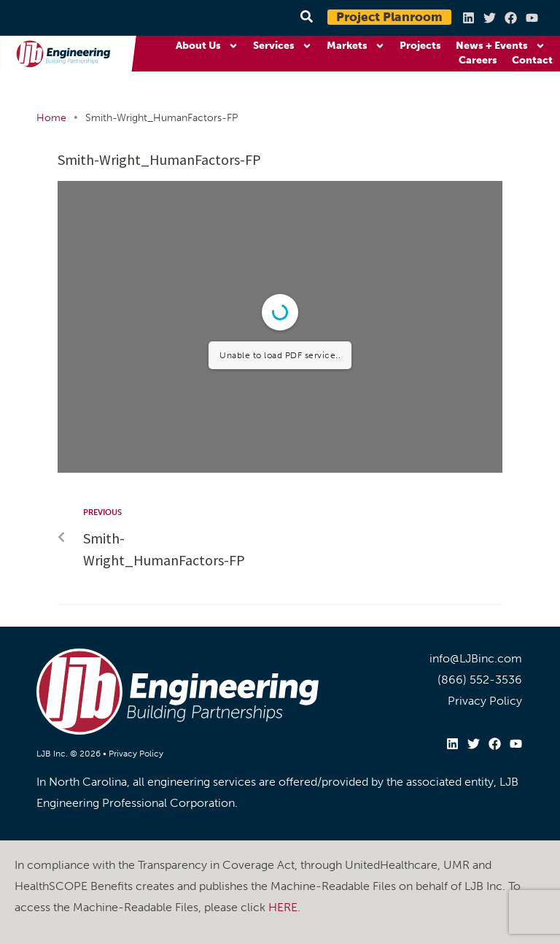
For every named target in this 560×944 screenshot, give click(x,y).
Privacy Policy (136, 754)
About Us (207, 46)
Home (51, 118)
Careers (478, 60)
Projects (420, 46)
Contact (532, 60)
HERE (283, 907)
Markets (356, 46)
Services (283, 46)
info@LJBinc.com (476, 658)
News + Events (501, 46)
